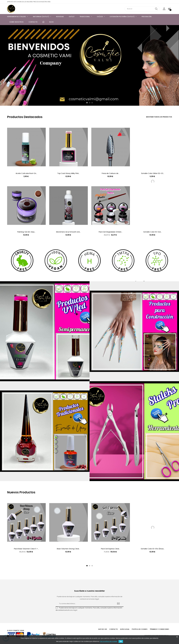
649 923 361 (103, 629)
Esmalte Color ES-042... (153, 232)
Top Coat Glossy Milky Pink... (69, 173)
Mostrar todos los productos (159, 117)
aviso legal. (73, 610)
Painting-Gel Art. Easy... (26, 232)
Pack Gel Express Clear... (111, 549)
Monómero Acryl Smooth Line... (69, 232)
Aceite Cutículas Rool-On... (26, 173)
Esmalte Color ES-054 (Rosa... (153, 549)
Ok (121, 641)
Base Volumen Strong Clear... (68, 549)
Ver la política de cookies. (109, 641)
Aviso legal (125, 629)
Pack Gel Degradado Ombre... (111, 232)
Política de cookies (140, 629)
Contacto (114, 629)
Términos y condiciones (159, 629)
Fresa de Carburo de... (111, 173)
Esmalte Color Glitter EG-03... (153, 173)
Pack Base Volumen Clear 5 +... (26, 549)
